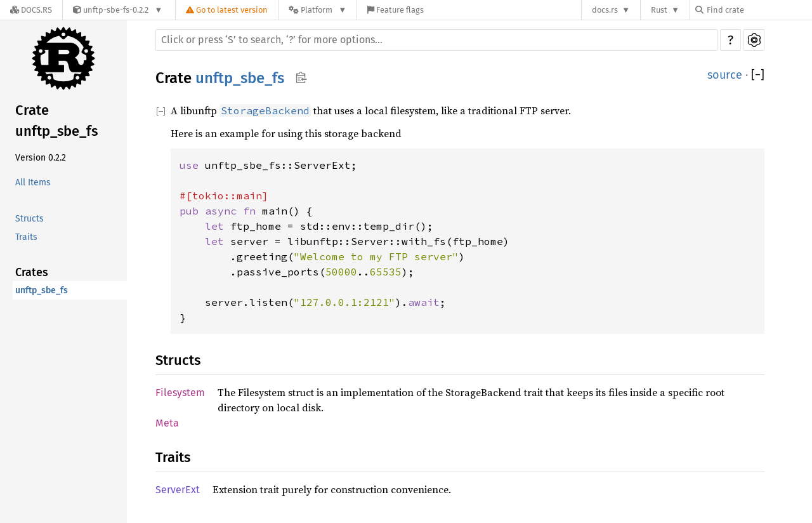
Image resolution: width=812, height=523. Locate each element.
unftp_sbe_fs (42, 290)
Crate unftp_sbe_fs (56, 121)
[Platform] (318, 10)
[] (758, 75)
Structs (29, 219)
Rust (659, 10)
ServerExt (178, 490)
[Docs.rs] (31, 10)
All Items (33, 182)
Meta (167, 423)
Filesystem (180, 393)
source (725, 75)
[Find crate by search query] (759, 10)
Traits (26, 237)
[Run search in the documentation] (436, 40)
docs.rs (605, 10)
